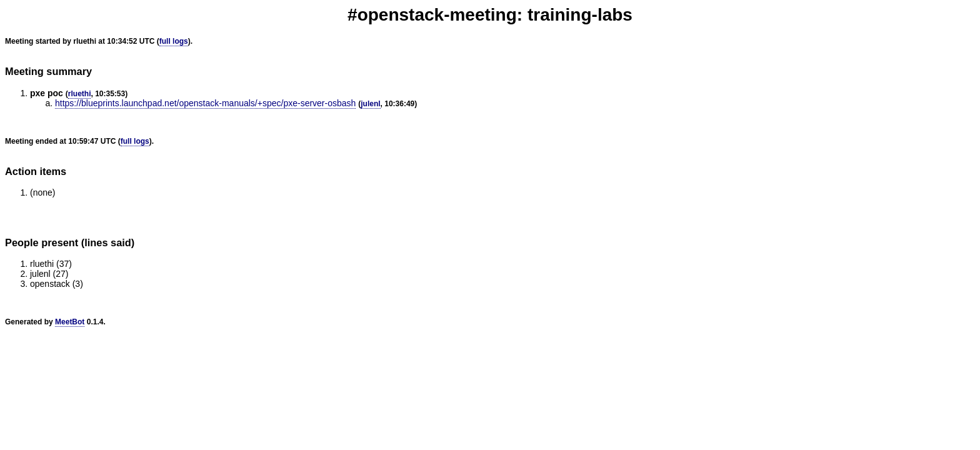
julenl (370, 104)
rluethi (80, 94)
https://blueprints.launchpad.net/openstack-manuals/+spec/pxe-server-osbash (205, 103)
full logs (174, 41)
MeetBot (70, 322)
